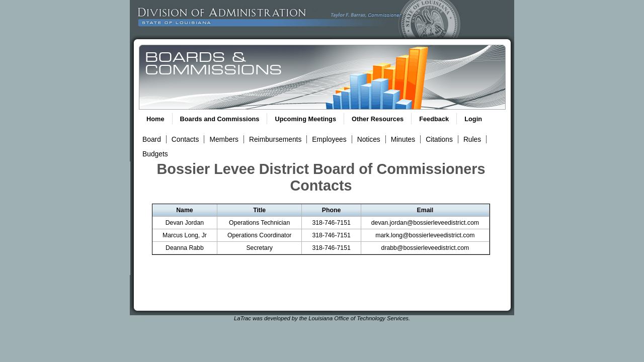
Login (473, 119)
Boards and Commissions (220, 119)
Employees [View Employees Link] (329, 139)
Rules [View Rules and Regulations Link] (472, 139)
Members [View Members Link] (224, 139)
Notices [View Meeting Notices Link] (369, 139)
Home (155, 119)
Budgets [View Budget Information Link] (155, 154)
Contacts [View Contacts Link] (185, 139)
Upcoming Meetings (305, 119)
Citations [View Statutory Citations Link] (439, 139)
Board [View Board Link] (152, 139)
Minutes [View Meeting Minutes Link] (403, 139)
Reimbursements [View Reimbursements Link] (275, 139)
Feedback (434, 119)
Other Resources (378, 119)
